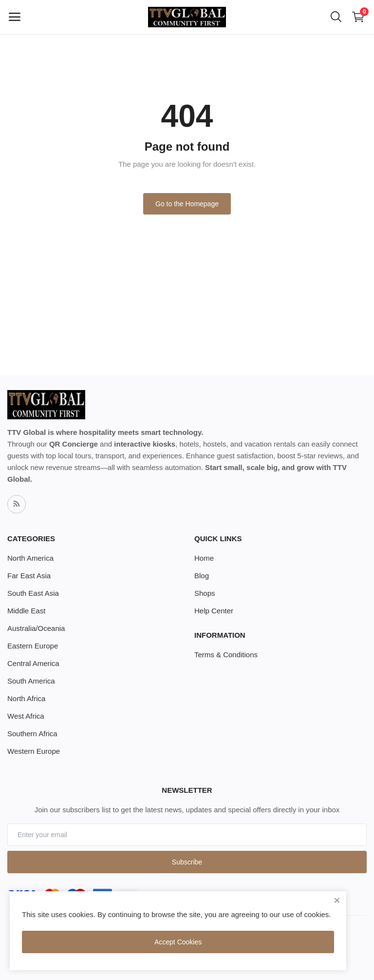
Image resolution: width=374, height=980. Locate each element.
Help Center (214, 611)
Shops (205, 593)
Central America (33, 663)
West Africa (26, 716)
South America (31, 681)
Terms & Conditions (226, 655)
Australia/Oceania (36, 628)
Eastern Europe (33, 646)
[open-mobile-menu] (15, 17)
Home (204, 558)
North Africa (26, 698)
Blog (202, 576)
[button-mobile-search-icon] (336, 17)
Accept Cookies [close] (178, 942)
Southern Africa (32, 734)
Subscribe (187, 862)
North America (30, 558)
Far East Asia (29, 576)
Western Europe (34, 751)
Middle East (26, 611)
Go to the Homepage (187, 204)
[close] (337, 901)
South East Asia (33, 593)
